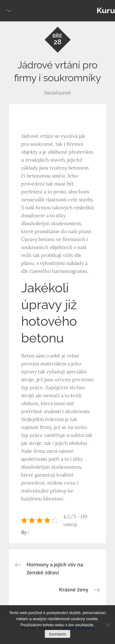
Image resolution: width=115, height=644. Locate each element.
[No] (107, 625)
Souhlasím (57, 634)
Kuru (106, 10)
